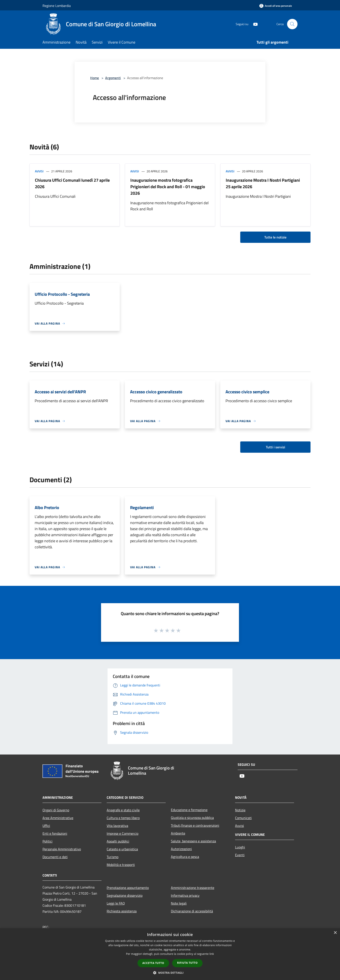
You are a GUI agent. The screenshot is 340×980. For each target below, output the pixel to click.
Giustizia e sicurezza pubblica (192, 818)
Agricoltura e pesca (185, 857)
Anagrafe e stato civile (123, 810)
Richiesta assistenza (122, 911)
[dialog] (170, 954)
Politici (47, 841)
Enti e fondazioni (55, 833)
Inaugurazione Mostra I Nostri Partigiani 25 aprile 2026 (263, 183)
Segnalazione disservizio (125, 895)
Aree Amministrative (58, 818)
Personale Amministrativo (62, 849)
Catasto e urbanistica (122, 849)
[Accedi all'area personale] (276, 6)
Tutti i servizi (275, 447)
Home (95, 78)
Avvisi (39, 171)
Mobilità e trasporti (121, 865)
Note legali (179, 903)
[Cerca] (292, 24)
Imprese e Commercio (123, 833)
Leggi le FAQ (116, 903)
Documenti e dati (55, 857)
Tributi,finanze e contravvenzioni (195, 825)
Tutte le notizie (275, 237)
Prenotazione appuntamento (128, 888)
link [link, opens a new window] (212, 954)
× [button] (335, 933)
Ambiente (178, 833)
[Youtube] (254, 24)
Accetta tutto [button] (153, 963)
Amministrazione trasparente (193, 888)
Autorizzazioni (181, 849)
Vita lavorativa (117, 826)
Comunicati (243, 818)
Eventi (240, 855)
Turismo (113, 857)
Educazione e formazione (189, 810)
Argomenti (113, 78)
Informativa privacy (185, 895)
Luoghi (240, 847)
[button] (170, 973)
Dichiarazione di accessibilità (192, 911)
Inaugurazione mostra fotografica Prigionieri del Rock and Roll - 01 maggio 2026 (168, 187)
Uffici (46, 826)
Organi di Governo (56, 810)
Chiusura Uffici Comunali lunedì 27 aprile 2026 (72, 183)
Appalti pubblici (118, 841)
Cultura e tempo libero (123, 818)
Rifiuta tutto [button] (187, 963)
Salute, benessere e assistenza (193, 841)
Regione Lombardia (57, 6)
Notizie (240, 810)
